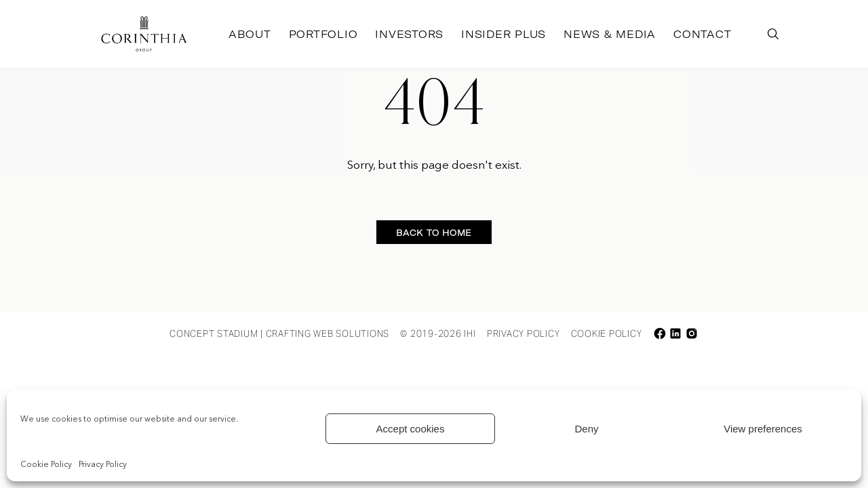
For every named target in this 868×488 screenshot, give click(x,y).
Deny (586, 429)
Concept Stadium (214, 334)
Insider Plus (504, 34)
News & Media (610, 34)
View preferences (763, 429)
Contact (702, 34)
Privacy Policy (103, 465)
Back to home (434, 233)
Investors (409, 34)
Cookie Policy (46, 465)
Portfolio (323, 34)
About (250, 34)
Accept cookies (411, 429)
